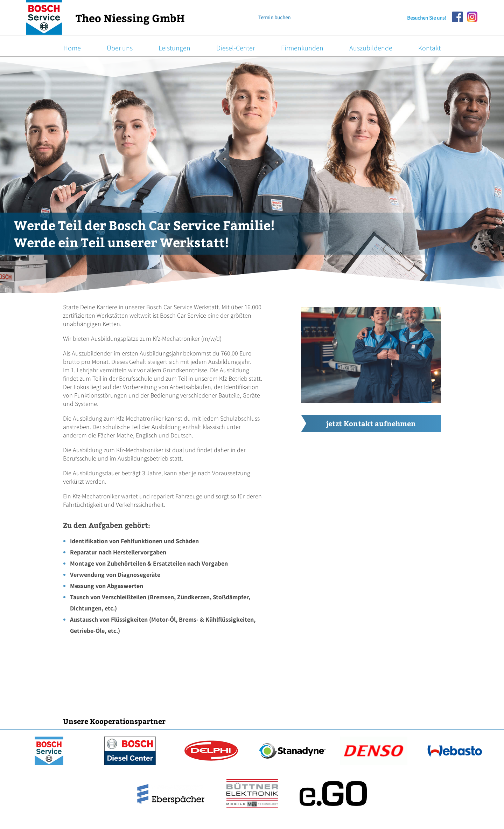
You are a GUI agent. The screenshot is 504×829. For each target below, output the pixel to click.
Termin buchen (274, 17)
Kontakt (429, 48)
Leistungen (174, 48)
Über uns (120, 48)
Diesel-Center (236, 48)
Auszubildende (371, 48)
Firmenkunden (302, 48)
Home (72, 48)
